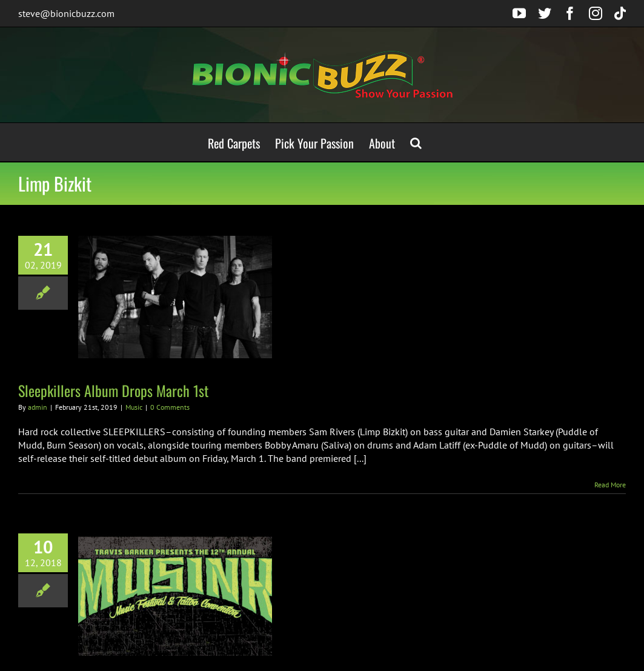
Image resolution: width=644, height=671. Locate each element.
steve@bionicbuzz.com (66, 13)
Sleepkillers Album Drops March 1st (113, 390)
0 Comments (170, 407)
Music (134, 407)
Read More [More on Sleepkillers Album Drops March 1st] (610, 485)
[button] (416, 142)
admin (38, 407)
